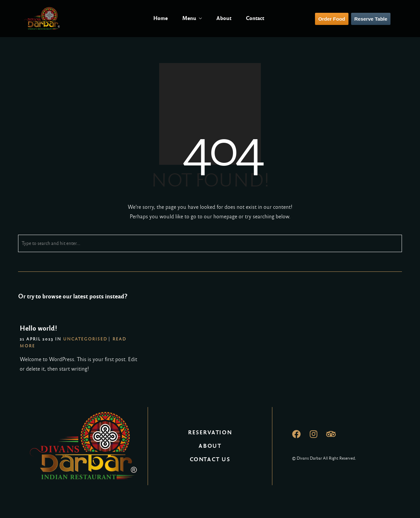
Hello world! (39, 328)
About (224, 18)
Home (160, 18)
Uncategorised (85, 339)
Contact (255, 18)
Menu (189, 18)
